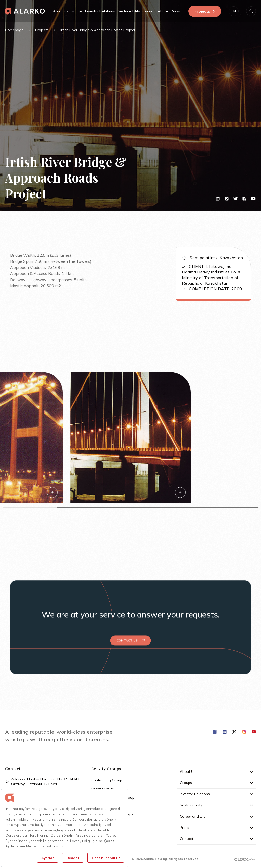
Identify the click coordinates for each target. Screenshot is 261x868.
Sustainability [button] (129, 11)
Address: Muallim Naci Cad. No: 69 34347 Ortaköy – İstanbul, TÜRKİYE (42, 782)
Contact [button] (217, 839)
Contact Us (130, 629)
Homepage (14, 30)
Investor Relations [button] (100, 11)
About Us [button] (61, 11)
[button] (234, 11)
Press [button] (175, 11)
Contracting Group (107, 780)
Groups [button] (77, 11)
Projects (205, 11)
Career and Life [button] (155, 11)
